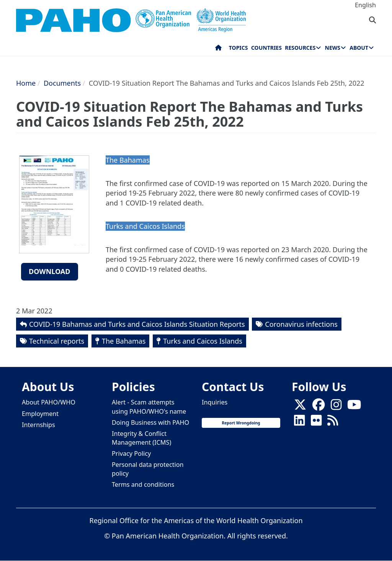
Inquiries (215, 402)
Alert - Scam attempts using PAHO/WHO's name (149, 407)
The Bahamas (124, 341)
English (365, 5)
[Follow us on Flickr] (316, 422)
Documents (62, 83)
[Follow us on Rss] (333, 422)
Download (50, 271)
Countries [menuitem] (266, 48)
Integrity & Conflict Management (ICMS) (141, 438)
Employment (40, 414)
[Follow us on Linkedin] (299, 422)
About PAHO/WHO (49, 402)
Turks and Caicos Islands (203, 341)
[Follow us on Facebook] (318, 407)
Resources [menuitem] (300, 48)
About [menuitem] (359, 48)
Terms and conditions (143, 484)
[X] (300, 407)
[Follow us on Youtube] (354, 407)
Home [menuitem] (218, 49)
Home (26, 83)
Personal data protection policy (148, 469)
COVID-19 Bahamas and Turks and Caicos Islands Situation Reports (137, 324)
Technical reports (57, 341)
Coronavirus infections (301, 324)
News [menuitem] (333, 48)
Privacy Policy (131, 453)
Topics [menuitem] (238, 48)
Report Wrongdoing (241, 423)
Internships (38, 425)
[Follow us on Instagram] (336, 407)
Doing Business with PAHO (150, 422)
